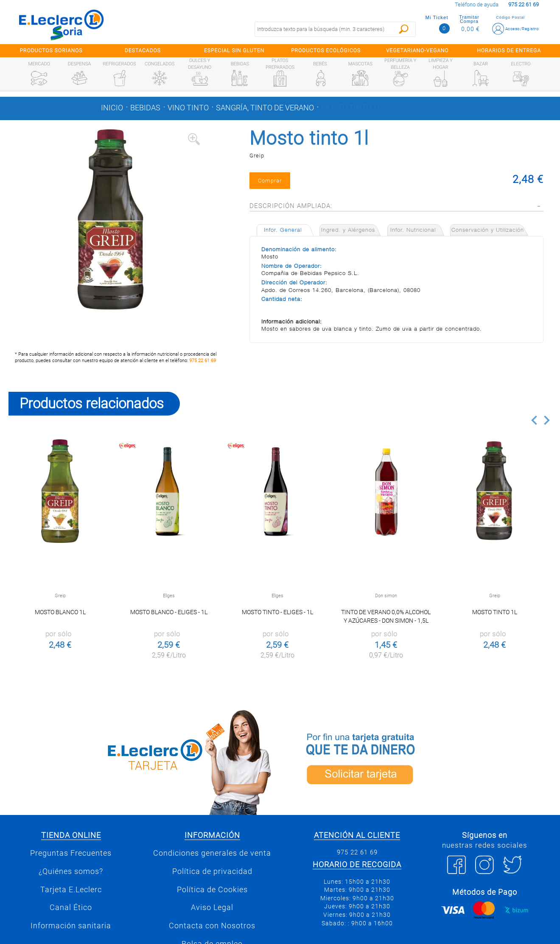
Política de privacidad (212, 871)
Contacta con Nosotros (212, 926)
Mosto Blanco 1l (60, 612)
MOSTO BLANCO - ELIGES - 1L (169, 612)
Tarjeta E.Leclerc (71, 890)
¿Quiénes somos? (71, 871)
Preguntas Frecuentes (71, 853)
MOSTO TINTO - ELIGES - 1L (277, 612)
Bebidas (145, 108)
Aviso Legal (212, 907)
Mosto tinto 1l (351, 108)
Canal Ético (71, 907)
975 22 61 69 (203, 361)
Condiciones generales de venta (212, 853)
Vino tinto (188, 108)
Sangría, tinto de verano (265, 108)
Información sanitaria (71, 926)
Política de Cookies (212, 890)
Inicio (112, 108)
